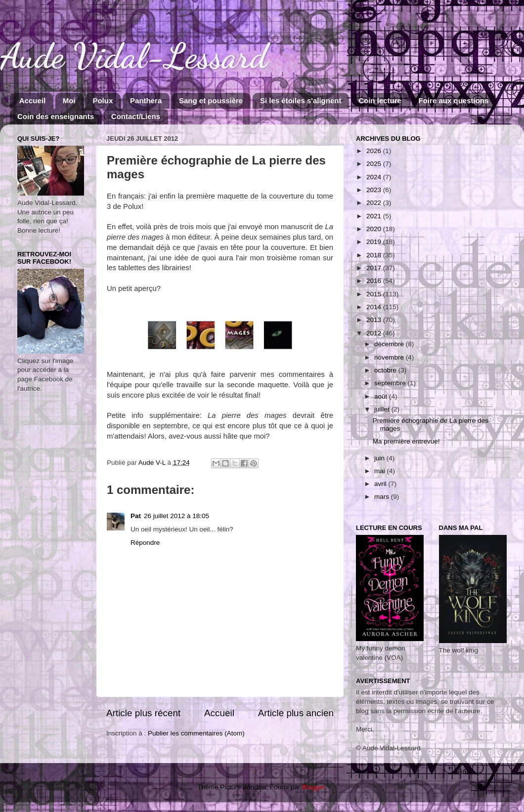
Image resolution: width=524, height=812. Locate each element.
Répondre (145, 543)
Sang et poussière (211, 101)
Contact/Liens (136, 116)
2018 (375, 255)
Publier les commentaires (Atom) (196, 733)
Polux (103, 101)
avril (381, 484)
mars (383, 497)
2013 (375, 320)
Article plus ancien (296, 713)
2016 (375, 281)
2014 (375, 307)
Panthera (146, 101)
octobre (386, 370)
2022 (375, 203)
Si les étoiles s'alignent (301, 101)
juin (380, 458)
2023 (375, 190)
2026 (375, 151)
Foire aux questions (454, 101)
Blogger (313, 787)
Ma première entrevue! (406, 441)
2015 (375, 294)
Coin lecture (380, 101)
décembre (390, 344)
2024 (375, 177)
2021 (375, 216)
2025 (375, 164)
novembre (390, 357)
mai (381, 471)
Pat (136, 516)
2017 (375, 268)
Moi (69, 101)
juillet (383, 409)
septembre (391, 383)
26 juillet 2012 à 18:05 (176, 516)
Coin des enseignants (56, 116)
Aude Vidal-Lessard (134, 56)
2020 (375, 229)
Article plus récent (143, 713)
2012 (375, 333)
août (382, 396)
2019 (375, 242)
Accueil (32, 101)
